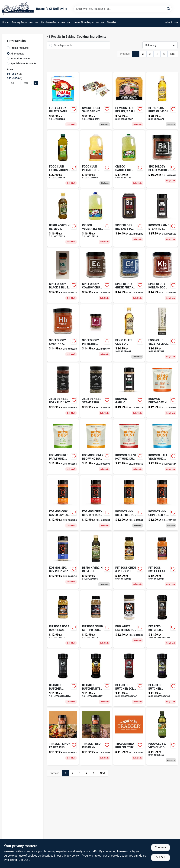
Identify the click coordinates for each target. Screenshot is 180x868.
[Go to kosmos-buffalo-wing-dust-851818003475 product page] (162, 390)
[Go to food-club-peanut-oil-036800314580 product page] (96, 159)
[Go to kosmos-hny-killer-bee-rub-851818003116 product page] (129, 503)
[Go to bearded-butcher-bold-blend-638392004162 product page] (129, 678)
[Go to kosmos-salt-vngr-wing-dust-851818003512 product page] (162, 447)
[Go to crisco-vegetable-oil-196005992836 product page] (96, 218)
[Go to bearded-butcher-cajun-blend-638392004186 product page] (162, 678)
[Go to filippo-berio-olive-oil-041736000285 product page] (162, 101)
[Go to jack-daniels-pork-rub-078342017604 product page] (63, 390)
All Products (17, 54)
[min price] (13, 83)
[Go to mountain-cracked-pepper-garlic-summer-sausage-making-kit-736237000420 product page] (129, 101)
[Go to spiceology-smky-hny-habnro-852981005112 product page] (63, 333)
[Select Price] (36, 83)
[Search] (169, 9)
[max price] (26, 83)
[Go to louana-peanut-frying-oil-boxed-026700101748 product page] (63, 101)
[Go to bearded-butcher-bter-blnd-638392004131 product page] (96, 678)
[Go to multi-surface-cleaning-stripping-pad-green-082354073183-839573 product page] (162, 275)
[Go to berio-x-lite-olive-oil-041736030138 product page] (129, 333)
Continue (160, 847)
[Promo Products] (8, 48)
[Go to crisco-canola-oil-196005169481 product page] (129, 159)
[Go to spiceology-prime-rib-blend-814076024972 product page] (96, 333)
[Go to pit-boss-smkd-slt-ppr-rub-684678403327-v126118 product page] (96, 619)
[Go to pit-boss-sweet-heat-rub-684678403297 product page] (162, 560)
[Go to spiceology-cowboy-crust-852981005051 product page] (96, 275)
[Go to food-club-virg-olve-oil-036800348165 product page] (162, 736)
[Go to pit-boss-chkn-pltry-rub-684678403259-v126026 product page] (129, 560)
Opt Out (160, 857)
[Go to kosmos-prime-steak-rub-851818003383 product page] (162, 218)
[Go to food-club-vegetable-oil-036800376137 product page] (162, 333)
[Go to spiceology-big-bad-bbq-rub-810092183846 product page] (129, 218)
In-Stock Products (20, 59)
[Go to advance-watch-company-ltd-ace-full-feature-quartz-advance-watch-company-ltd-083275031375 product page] (162, 503)
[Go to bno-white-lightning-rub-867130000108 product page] (129, 619)
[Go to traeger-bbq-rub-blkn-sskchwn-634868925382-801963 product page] (96, 736)
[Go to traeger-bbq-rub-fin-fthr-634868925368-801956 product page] (129, 736)
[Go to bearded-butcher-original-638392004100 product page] (162, 619)
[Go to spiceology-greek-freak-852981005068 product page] (129, 275)
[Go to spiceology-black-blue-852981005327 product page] (63, 275)
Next (173, 54)
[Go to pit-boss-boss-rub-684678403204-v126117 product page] (63, 619)
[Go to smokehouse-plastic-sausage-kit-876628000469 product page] (96, 101)
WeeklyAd (113, 22)
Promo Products (20, 48)
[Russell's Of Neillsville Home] (18, 9)
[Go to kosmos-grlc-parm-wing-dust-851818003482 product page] (63, 447)
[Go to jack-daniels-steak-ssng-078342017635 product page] (96, 390)
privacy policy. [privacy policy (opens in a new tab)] (71, 856)
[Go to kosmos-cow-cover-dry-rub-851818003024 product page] (63, 503)
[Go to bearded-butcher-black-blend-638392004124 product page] (63, 678)
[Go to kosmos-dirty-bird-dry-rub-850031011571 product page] (96, 503)
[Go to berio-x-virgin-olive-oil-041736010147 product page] (96, 560)
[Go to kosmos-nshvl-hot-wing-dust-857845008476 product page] (129, 447)
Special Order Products (23, 63)
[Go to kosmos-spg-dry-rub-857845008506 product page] (63, 560)
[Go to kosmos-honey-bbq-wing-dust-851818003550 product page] (96, 447)
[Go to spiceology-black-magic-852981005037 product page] (162, 159)
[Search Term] (123, 9)
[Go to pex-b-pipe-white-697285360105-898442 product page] (63, 736)
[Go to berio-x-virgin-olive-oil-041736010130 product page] (63, 218)
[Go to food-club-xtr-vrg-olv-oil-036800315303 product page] (63, 159)
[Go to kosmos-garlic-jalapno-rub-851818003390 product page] (129, 390)
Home (5, 22)
